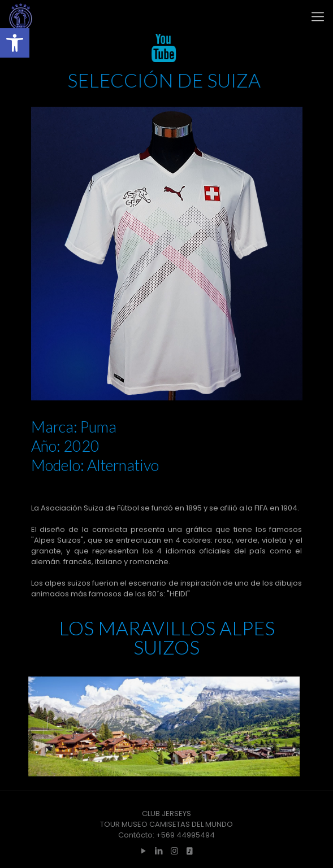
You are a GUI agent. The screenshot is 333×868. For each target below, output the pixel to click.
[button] (15, 43)
